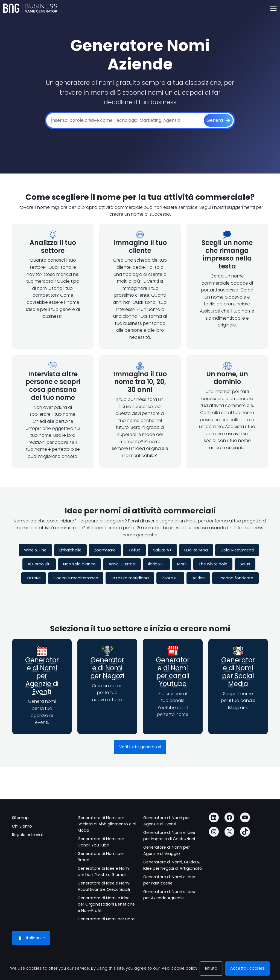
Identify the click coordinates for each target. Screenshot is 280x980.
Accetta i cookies (247, 968)
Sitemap (20, 818)
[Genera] (218, 120)
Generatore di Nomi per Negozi (107, 668)
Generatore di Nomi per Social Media (238, 672)
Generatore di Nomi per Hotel (107, 919)
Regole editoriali (28, 835)
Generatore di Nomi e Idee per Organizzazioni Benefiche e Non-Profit (106, 904)
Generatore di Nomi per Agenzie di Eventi (42, 676)
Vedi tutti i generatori (140, 747)
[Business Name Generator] (30, 8)
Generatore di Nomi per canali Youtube (173, 672)
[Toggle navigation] (273, 8)
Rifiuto (211, 968)
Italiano (30, 938)
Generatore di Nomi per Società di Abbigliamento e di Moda (107, 824)
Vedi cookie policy (180, 968)
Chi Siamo (22, 826)
